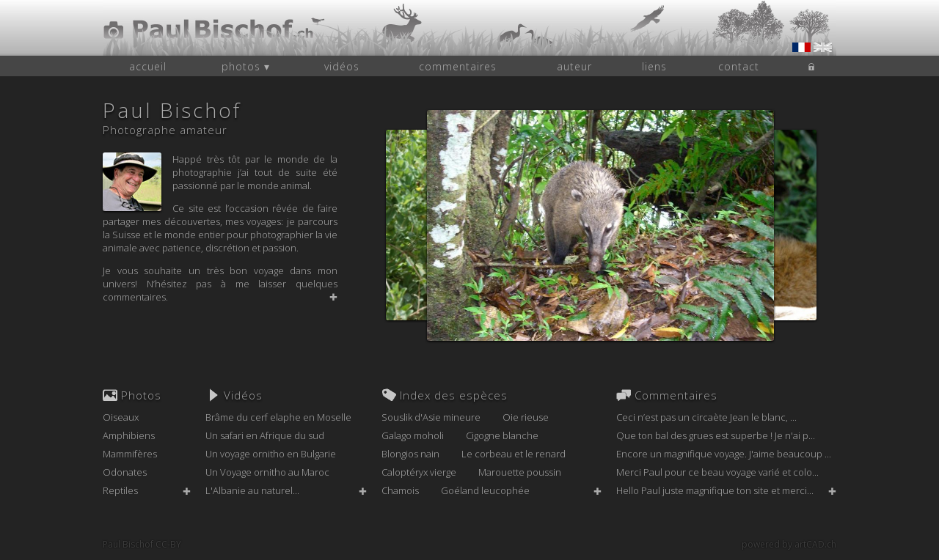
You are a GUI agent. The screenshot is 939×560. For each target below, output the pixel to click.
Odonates (125, 472)
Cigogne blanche (502, 435)
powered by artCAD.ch (789, 544)
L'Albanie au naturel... (252, 490)
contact (739, 66)
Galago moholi (413, 435)
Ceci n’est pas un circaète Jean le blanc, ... (706, 417)
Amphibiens (129, 435)
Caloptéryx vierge (419, 472)
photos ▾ (246, 66)
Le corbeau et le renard (514, 454)
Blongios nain (410, 454)
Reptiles (120, 490)
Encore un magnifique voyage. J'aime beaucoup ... (724, 454)
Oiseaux (121, 417)
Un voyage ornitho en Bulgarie (271, 454)
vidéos (342, 66)
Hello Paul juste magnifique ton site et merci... (715, 490)
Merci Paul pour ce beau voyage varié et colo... (717, 472)
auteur (574, 66)
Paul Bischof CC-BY (142, 544)
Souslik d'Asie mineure (431, 417)
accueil (148, 66)
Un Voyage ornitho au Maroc (267, 472)
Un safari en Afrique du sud (265, 435)
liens (654, 66)
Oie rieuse (526, 417)
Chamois (400, 490)
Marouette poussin (520, 472)
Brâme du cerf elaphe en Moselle (278, 417)
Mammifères (130, 454)
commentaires (458, 66)
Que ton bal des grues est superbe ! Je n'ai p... (716, 435)
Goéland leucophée (485, 490)
